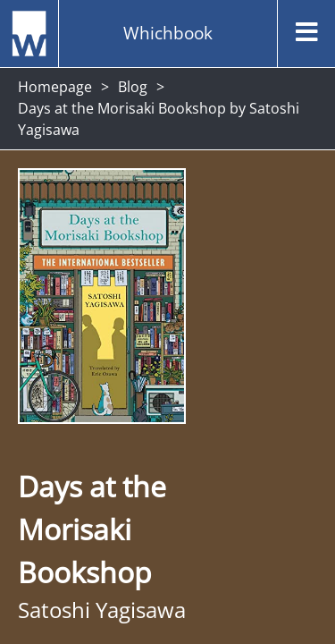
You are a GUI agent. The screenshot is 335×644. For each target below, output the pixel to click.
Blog (133, 87)
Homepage (55, 87)
